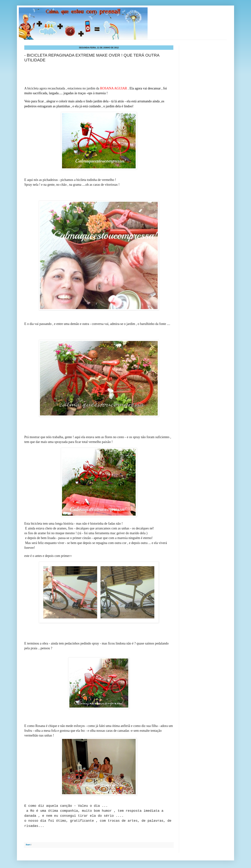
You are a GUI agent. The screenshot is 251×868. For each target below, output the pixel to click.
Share (28, 845)
